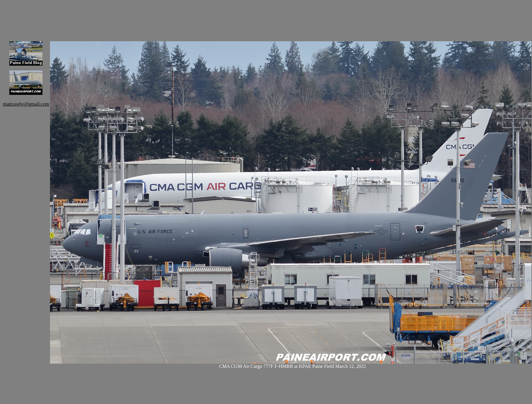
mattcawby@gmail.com (26, 104)
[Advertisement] (160, 17)
